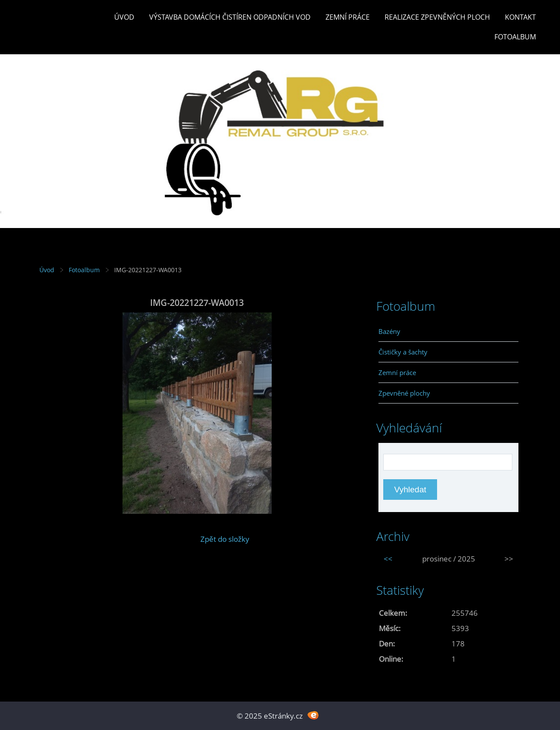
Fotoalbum (515, 37)
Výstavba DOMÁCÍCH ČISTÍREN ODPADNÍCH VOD (230, 17)
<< (388, 559)
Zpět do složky (225, 539)
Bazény (389, 331)
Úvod (124, 17)
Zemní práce (348, 17)
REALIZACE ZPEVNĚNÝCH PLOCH (437, 17)
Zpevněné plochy (404, 393)
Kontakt (520, 17)
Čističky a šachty (403, 352)
